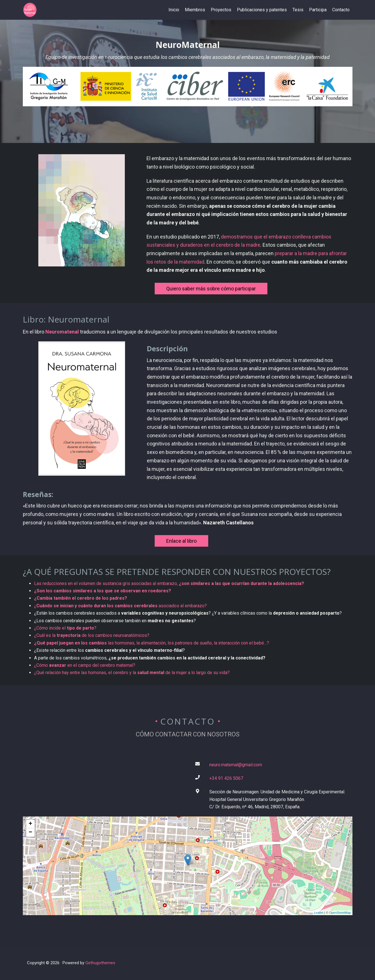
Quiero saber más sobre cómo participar (211, 289)
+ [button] (30, 824)
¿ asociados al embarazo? (120, 606)
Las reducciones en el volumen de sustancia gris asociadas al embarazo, (169, 583)
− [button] (30, 833)
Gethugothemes (100, 963)
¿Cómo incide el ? (65, 628)
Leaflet (319, 913)
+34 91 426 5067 (226, 778)
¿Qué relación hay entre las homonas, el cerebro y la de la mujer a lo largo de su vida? (132, 673)
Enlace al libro (181, 541)
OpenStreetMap (340, 913)
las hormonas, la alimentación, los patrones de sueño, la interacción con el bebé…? (152, 643)
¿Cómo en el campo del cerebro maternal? (85, 665)
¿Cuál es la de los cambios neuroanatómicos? (92, 635)
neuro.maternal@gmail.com (236, 765)
